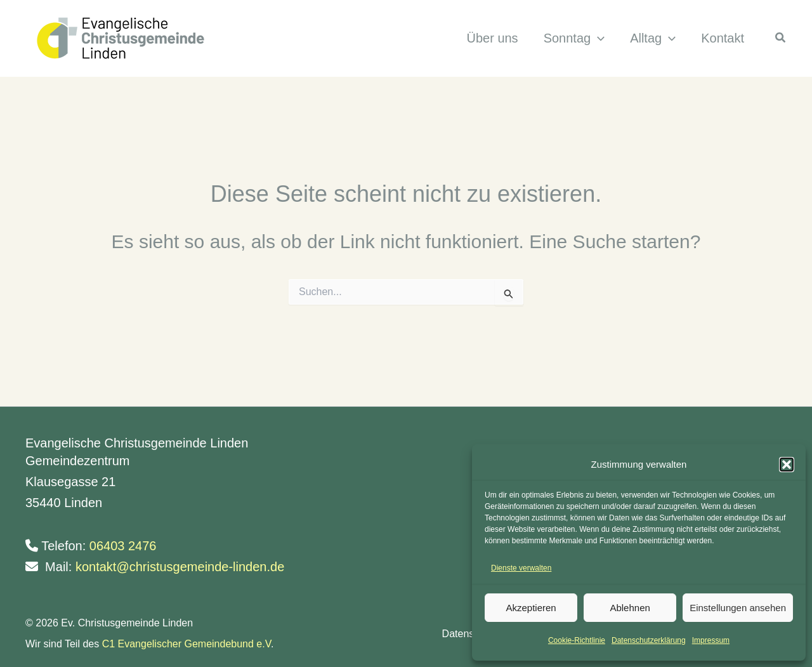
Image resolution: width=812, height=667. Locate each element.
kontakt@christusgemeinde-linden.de (180, 567)
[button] (787, 465)
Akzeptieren (531, 608)
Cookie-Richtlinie (577, 640)
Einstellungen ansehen (738, 608)
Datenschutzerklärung (649, 640)
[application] (596, 38)
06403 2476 (123, 546)
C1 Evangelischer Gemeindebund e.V (187, 644)
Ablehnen (630, 608)
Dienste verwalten (521, 568)
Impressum (711, 640)
